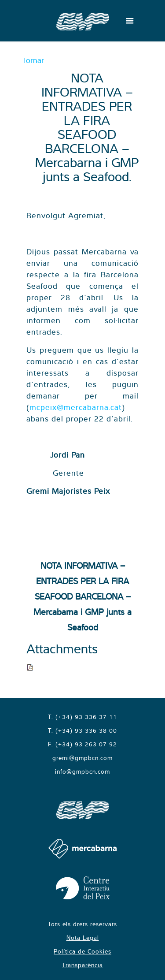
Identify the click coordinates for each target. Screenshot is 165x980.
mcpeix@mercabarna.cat (76, 407)
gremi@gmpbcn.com (82, 758)
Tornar (33, 60)
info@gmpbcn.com (82, 771)
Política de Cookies (82, 951)
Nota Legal (83, 938)
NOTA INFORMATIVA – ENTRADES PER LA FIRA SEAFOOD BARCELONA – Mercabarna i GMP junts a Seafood (82, 596)
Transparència (82, 965)
